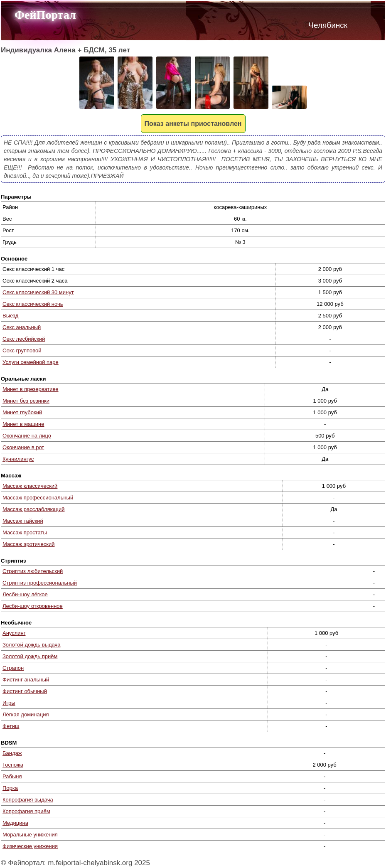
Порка (10, 788)
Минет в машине (23, 424)
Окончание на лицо (27, 436)
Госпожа (13, 765)
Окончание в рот (23, 447)
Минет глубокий (22, 412)
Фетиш (11, 726)
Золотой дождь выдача (32, 645)
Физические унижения (30, 846)
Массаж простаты (25, 532)
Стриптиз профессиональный (40, 583)
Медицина (15, 823)
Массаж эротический (28, 544)
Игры (9, 703)
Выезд (10, 316)
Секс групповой (22, 350)
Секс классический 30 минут (38, 292)
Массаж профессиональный (38, 498)
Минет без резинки (26, 401)
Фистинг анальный (26, 680)
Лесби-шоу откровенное (33, 606)
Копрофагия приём (26, 811)
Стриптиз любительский (33, 571)
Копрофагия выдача (28, 800)
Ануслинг (14, 633)
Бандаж (12, 753)
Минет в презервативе (31, 389)
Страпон (13, 668)
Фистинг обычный (25, 691)
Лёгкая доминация (26, 714)
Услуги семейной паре (31, 362)
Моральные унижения (30, 835)
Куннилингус (18, 459)
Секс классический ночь (33, 304)
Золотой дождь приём (30, 656)
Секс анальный (22, 327)
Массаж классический (30, 486)
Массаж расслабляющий (33, 509)
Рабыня (12, 776)
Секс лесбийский (24, 339)
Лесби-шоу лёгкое (25, 594)
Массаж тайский (23, 521)
